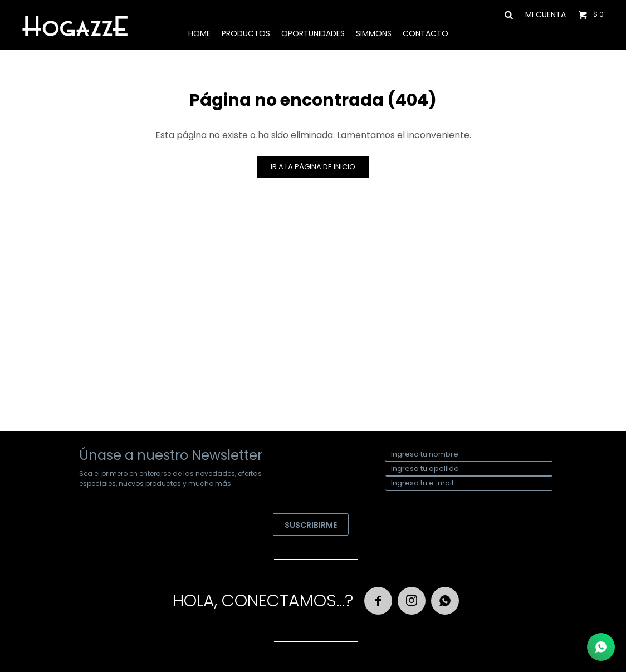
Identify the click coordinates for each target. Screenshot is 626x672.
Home (199, 33)
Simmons (374, 33)
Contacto (426, 33)
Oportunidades (313, 33)
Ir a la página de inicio (313, 167)
